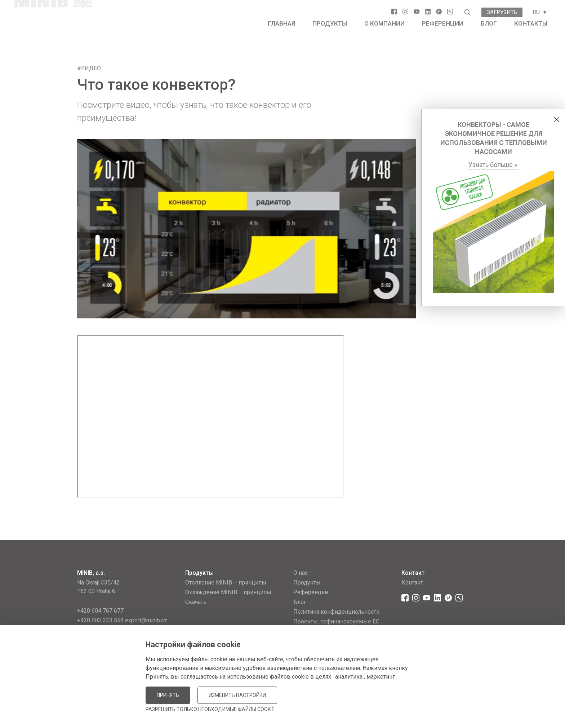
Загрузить (502, 12)
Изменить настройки (237, 695)
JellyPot (476, 704)
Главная (281, 23)
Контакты (531, 23)
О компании (384, 23)
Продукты (330, 23)
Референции (443, 23)
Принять (168, 695)
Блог (489, 23)
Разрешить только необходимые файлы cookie (210, 709)
